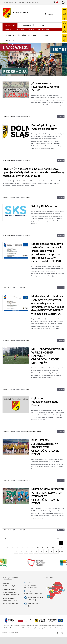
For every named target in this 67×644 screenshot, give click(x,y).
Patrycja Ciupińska (8, 117)
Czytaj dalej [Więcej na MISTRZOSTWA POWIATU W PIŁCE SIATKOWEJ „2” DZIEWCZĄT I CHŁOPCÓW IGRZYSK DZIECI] (61, 530)
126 (41, 551)
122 (21, 551)
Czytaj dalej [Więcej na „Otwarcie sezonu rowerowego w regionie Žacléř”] (61, 117)
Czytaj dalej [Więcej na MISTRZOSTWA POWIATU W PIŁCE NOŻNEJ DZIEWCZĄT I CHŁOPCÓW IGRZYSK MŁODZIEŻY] (61, 389)
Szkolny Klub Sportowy (45, 206)
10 (58, 539)
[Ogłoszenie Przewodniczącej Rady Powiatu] (16, 405)
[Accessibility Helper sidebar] (63, 2)
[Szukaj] (46, 14)
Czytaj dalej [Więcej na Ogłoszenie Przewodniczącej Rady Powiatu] (61, 432)
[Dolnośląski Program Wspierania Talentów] (16, 131)
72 (48, 547)
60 (46, 543)
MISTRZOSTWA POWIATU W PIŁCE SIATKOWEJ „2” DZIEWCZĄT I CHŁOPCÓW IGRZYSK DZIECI (48, 496)
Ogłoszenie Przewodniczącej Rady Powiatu (45, 402)
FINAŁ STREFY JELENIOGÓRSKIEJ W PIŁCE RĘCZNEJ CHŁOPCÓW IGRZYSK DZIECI (45, 447)
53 (11, 543)
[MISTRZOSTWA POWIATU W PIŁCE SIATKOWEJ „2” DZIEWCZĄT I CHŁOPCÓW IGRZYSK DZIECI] (16, 496)
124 (31, 551)
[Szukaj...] (55, 14)
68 (28, 547)
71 (43, 547)
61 (51, 543)
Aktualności (27, 117)
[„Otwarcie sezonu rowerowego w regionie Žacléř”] (16, 90)
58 (36, 543)
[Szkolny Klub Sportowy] (16, 213)
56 (26, 543)
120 (61, 547)
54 (16, 543)
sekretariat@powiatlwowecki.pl (33, 594)
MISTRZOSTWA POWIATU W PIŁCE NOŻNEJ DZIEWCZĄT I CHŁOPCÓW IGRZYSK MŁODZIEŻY (48, 356)
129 (56, 551)
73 (53, 547)
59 (41, 543)
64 (8, 547)
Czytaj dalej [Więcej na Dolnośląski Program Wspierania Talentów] (61, 160)
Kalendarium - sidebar (36, 432)
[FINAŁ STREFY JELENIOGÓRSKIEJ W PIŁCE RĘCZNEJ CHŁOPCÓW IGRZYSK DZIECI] (16, 447)
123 (26, 551)
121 (16, 551)
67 (23, 547)
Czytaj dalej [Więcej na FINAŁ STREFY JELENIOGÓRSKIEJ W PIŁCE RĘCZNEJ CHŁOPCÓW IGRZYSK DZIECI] (61, 481)
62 (56, 543)
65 (13, 547)
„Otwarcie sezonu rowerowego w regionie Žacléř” (45, 87)
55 (21, 543)
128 (51, 551)
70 (38, 547)
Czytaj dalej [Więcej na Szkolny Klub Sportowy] (61, 235)
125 (36, 551)
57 (31, 543)
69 (33, 547)
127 (46, 551)
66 (18, 547)
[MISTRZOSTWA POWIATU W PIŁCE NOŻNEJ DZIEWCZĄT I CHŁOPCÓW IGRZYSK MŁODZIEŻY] (16, 356)
